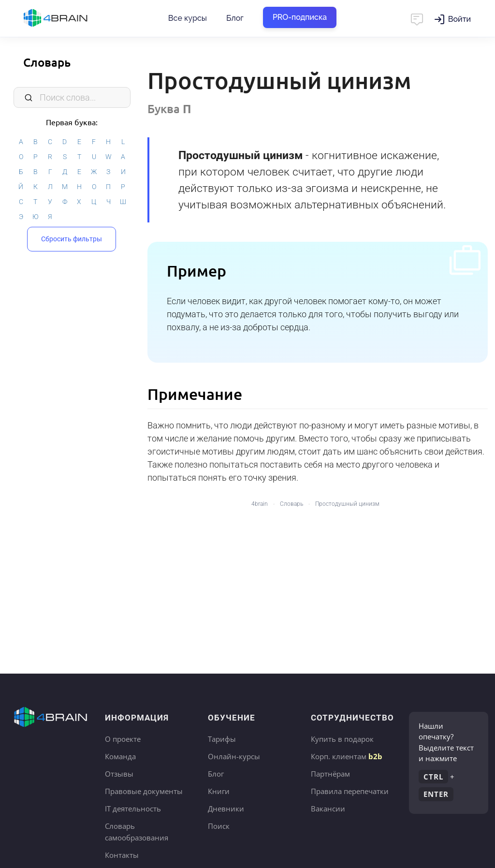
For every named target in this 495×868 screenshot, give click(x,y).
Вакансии (328, 809)
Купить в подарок (342, 739)
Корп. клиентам (347, 756)
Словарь (47, 62)
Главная (73, 18)
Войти (459, 19)
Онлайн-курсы (234, 756)
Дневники (226, 809)
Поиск (219, 826)
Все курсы (188, 18)
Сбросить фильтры (72, 238)
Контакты (122, 855)
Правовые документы (144, 791)
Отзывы (119, 774)
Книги (219, 791)
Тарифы (222, 739)
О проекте (123, 739)
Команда (120, 756)
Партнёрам (330, 774)
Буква (169, 109)
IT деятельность (133, 809)
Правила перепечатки (350, 791)
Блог (235, 18)
